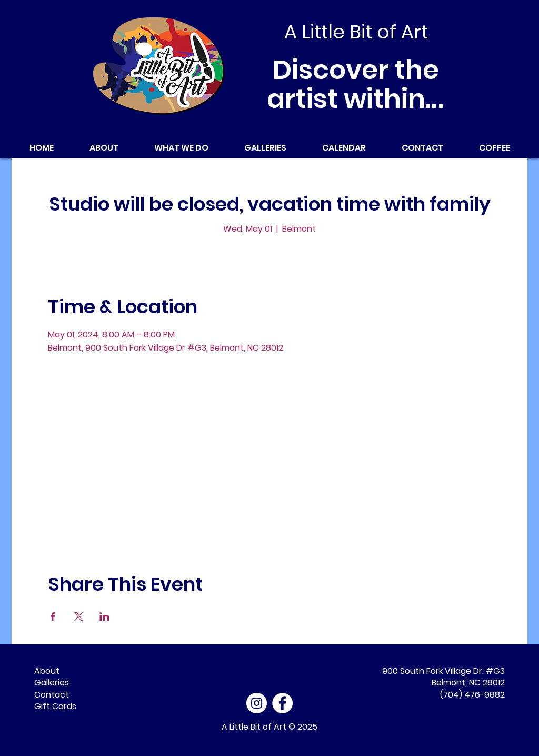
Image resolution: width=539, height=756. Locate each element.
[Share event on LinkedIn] (104, 616)
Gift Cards (55, 706)
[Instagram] (257, 703)
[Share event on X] (79, 616)
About (47, 671)
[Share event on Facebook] (53, 616)
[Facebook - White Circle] (282, 703)
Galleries (52, 683)
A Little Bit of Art (254, 727)
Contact (52, 695)
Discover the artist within (356, 84)
